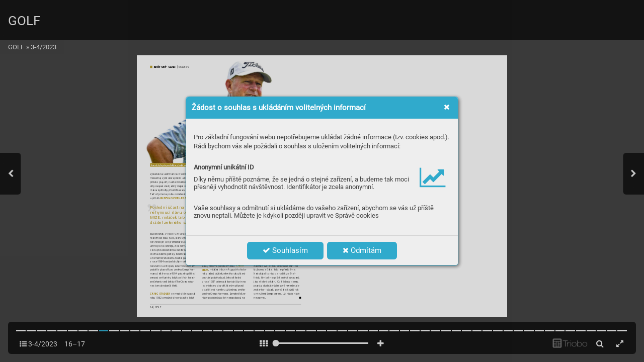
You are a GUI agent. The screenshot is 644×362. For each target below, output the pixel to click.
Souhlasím (285, 250)
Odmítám (362, 250)
